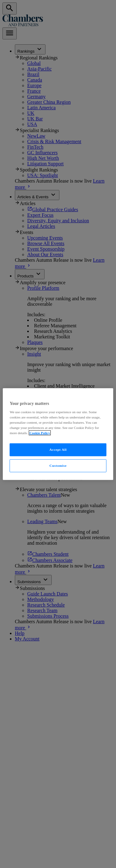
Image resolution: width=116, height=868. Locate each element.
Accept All (58, 450)
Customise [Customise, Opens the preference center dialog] (58, 466)
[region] (58, 434)
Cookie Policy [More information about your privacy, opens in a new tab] (40, 433)
